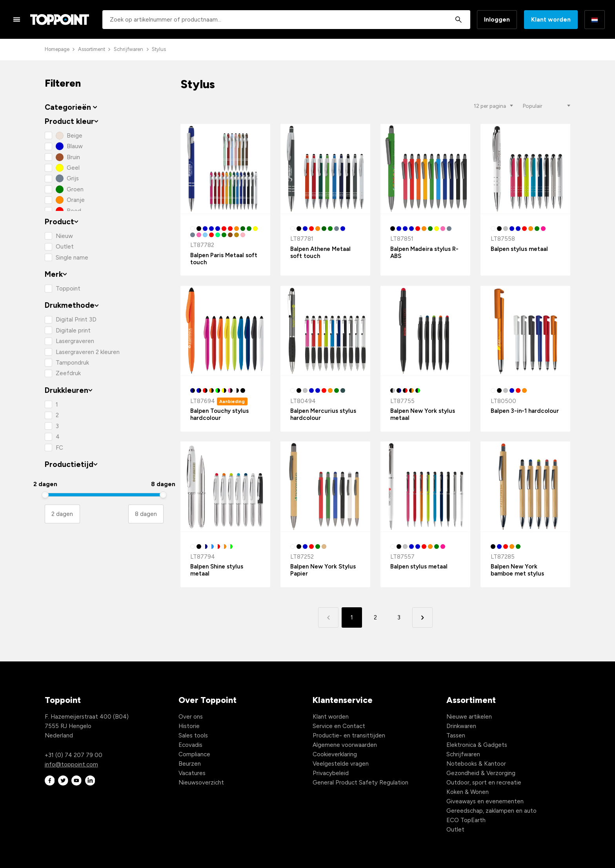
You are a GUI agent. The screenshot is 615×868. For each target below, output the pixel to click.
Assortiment (92, 49)
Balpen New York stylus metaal (423, 414)
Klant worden (551, 20)
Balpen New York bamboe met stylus (517, 570)
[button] (422, 617)
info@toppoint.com (71, 764)
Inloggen (497, 20)
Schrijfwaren (128, 49)
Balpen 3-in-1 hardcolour (525, 411)
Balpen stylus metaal (519, 249)
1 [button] (352, 617)
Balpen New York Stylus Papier (323, 570)
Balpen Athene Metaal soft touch (320, 252)
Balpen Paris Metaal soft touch (224, 259)
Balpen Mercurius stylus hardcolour (323, 414)
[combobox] (286, 20)
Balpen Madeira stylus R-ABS (424, 252)
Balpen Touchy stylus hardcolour (219, 414)
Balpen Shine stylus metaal (217, 570)
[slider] (45, 495)
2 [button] (375, 617)
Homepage (57, 49)
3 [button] (399, 617)
